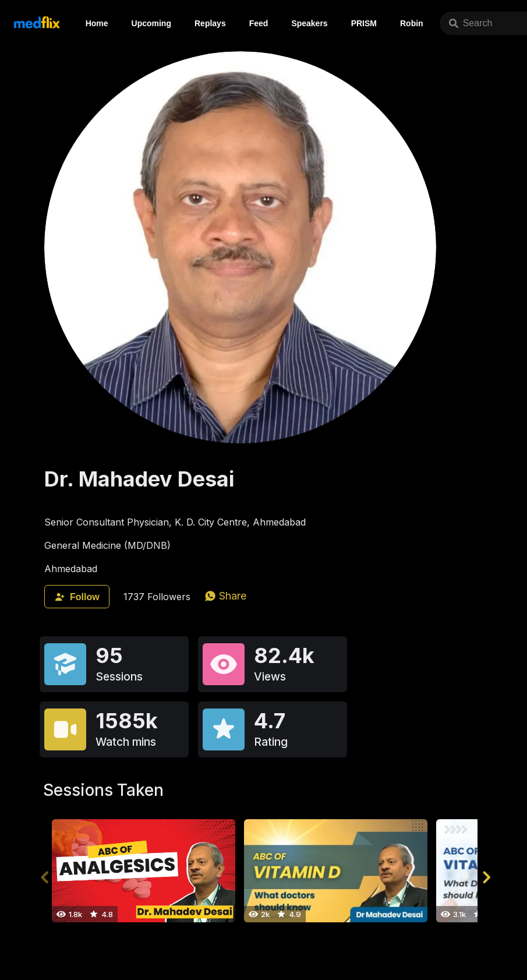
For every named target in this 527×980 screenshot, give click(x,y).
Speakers (309, 23)
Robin (412, 23)
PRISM (364, 23)
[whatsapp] (225, 596)
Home (97, 23)
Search (471, 23)
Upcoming (151, 23)
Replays (210, 23)
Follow (77, 597)
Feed (259, 23)
